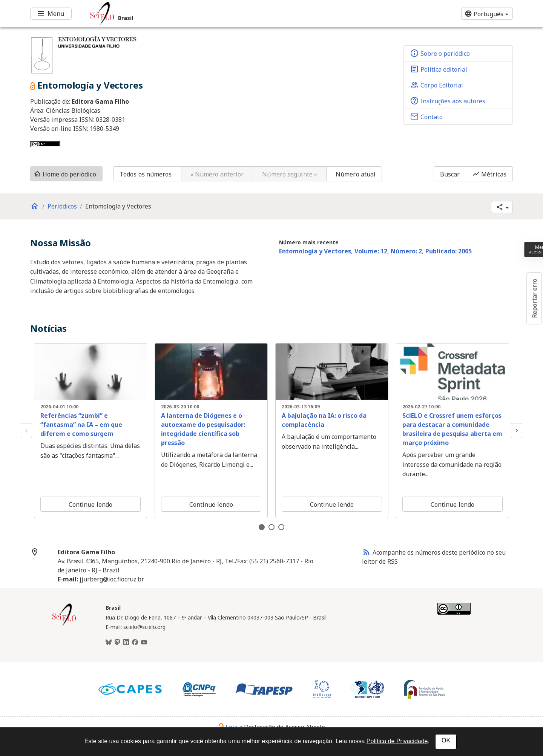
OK (446, 740)
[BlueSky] (109, 643)
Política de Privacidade (397, 741)
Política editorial (439, 69)
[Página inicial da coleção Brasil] (64, 625)
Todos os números (146, 174)
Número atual (356, 174)
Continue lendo (90, 505)
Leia (228, 727)
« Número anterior (217, 174)
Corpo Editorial (436, 85)
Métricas (489, 174)
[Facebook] (135, 643)
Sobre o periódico (440, 53)
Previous (26, 431)
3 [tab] (281, 527)
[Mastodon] (117, 643)
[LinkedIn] (126, 643)
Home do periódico (65, 174)
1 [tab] (262, 527)
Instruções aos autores (448, 101)
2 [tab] (271, 527)
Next (517, 431)
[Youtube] (144, 643)
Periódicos (62, 206)
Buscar (450, 174)
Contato (426, 117)
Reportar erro (534, 298)
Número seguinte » (290, 174)
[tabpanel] (90, 431)
